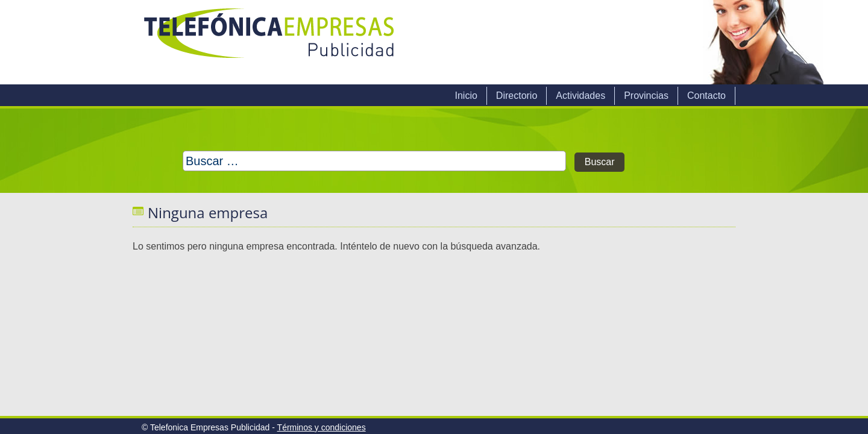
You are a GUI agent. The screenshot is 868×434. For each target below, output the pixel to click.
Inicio (466, 96)
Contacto (706, 96)
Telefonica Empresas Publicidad (270, 42)
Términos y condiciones (322, 427)
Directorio (517, 96)
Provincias (646, 96)
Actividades (580, 96)
